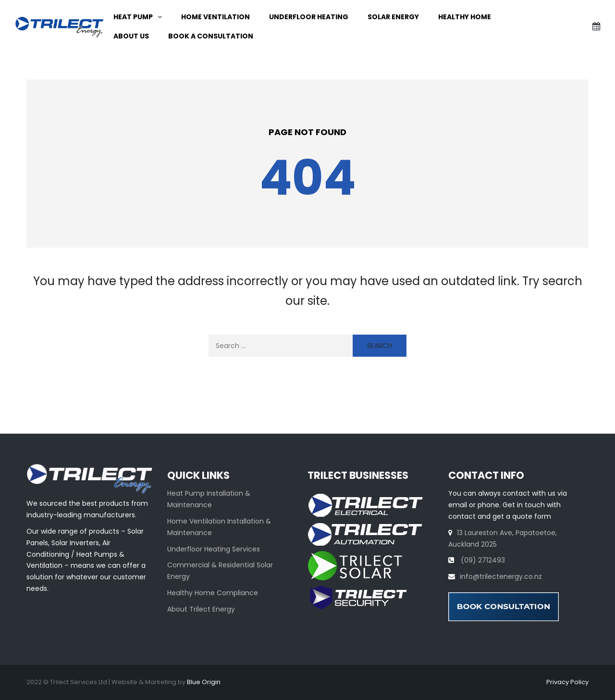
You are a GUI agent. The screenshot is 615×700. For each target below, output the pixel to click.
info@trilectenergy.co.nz (501, 576)
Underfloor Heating (309, 17)
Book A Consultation (211, 36)
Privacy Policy (567, 682)
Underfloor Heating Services (214, 549)
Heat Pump (133, 17)
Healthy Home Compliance (213, 593)
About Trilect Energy (201, 609)
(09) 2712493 (482, 560)
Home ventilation (215, 17)
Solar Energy (393, 17)
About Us (131, 36)
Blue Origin (204, 682)
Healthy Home (465, 17)
